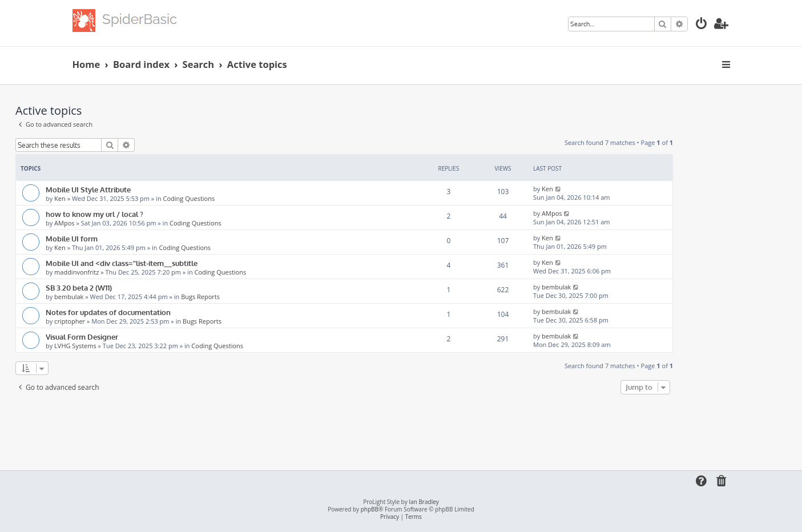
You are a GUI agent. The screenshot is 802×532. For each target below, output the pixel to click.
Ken (60, 198)
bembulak (69, 297)
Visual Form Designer (82, 336)
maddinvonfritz (76, 272)
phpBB (370, 509)
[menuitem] (702, 25)
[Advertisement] (344, 429)
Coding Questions (189, 198)
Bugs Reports (200, 297)
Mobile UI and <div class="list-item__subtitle (122, 263)
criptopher (70, 321)
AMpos (64, 223)
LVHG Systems (75, 346)
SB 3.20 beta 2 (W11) (79, 287)
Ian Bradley (424, 502)
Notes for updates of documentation (108, 312)
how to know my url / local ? (94, 214)
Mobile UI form (72, 238)
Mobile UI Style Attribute (88, 189)
